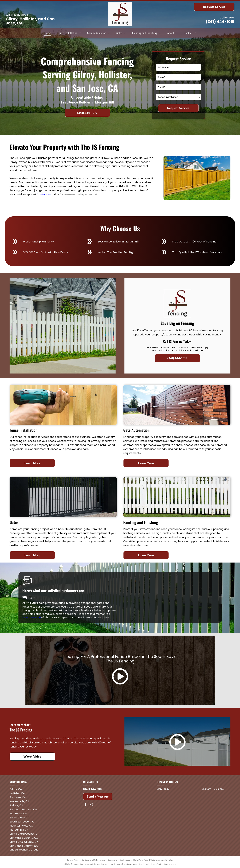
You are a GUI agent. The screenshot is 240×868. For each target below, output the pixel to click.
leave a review (32, 618)
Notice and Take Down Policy (137, 860)
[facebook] (86, 805)
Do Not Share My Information (94, 860)
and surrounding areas (24, 850)
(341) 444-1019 (220, 22)
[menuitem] (48, 33)
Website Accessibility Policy (162, 860)
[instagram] (91, 805)
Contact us (44, 194)
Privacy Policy (73, 860)
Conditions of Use (115, 860)
